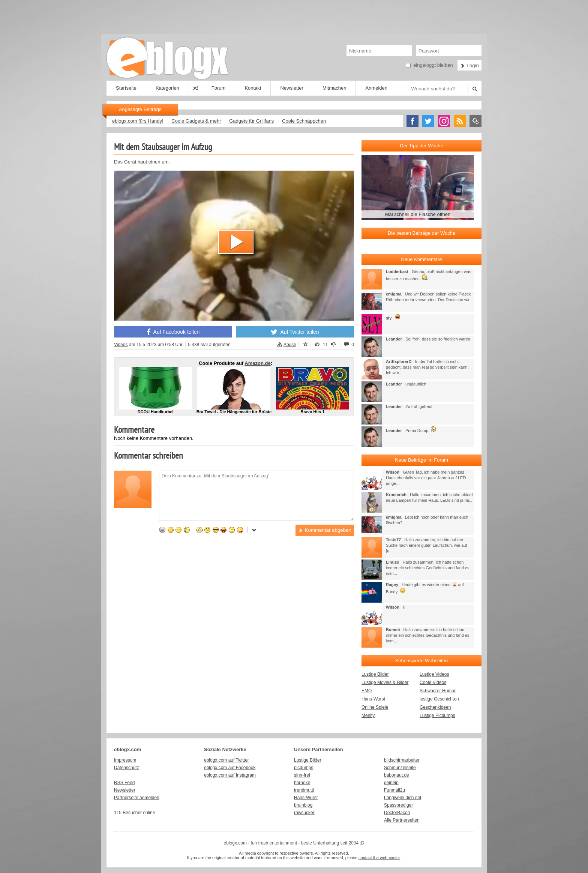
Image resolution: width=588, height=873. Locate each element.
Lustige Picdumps (437, 715)
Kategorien (167, 88)
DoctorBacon (397, 813)
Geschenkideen (435, 707)
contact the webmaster (379, 858)
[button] (236, 242)
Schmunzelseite (400, 768)
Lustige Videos (434, 674)
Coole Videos (433, 682)
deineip (391, 783)
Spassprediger (398, 805)
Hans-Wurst (373, 699)
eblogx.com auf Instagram (230, 775)
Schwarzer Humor (438, 691)
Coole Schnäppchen (304, 121)
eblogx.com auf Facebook (230, 768)
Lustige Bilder (375, 674)
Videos (121, 345)
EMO (367, 691)
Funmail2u (394, 790)
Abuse (287, 345)
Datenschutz (127, 768)
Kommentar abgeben (325, 530)
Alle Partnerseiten (402, 820)
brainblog (303, 805)
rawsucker (304, 813)
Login (469, 65)
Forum (219, 88)
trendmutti (304, 790)
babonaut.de (397, 775)
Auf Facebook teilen (173, 332)
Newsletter (292, 88)
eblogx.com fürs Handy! (138, 121)
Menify (368, 715)
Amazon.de (257, 363)
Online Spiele (375, 707)
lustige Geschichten (439, 699)
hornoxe (302, 783)
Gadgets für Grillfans (251, 121)
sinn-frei (302, 775)
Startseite (126, 88)
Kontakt (253, 88)
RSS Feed (124, 783)
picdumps (304, 768)
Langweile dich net (403, 798)
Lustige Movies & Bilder (385, 682)
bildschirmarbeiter (402, 760)
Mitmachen (334, 88)
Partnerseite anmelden (137, 798)
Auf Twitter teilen (295, 332)
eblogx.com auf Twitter (226, 760)
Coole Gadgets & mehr (196, 121)
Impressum (125, 760)
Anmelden (376, 88)
